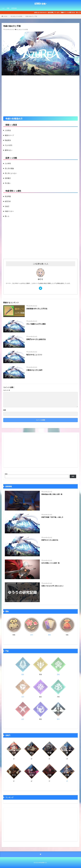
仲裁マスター (9, 211)
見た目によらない (11, 173)
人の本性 (8, 163)
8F (67, 781)
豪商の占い (9, 150)
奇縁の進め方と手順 (31, 16)
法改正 (7, 206)
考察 (8, 8)
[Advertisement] (40, 95)
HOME (5, 16)
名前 (5, 410)
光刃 (23, 697)
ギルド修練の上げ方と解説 (36, 324)
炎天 (23, 719)
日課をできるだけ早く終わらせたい (53, 586)
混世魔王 (8, 178)
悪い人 (7, 216)
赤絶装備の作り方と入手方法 (37, 309)
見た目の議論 (9, 168)
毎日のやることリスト (34, 355)
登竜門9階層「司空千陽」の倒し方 (52, 517)
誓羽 (58, 719)
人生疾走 (8, 130)
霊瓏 (58, 674)
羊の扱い (8, 183)
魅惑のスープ (9, 135)
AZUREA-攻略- (41, 4)
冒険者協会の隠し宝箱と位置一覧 (52, 494)
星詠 (23, 674)
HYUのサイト (43, 863)
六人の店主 (9, 145)
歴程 (49, 635)
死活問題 (8, 196)
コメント (7, 390)
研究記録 (14, 8)
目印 (32, 635)
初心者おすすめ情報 (16, 16)
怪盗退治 (8, 140)
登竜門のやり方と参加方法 (36, 339)
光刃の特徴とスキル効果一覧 (50, 563)
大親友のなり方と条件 (34, 370)
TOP (3, 8)
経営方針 (8, 201)
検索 (6, 474)
